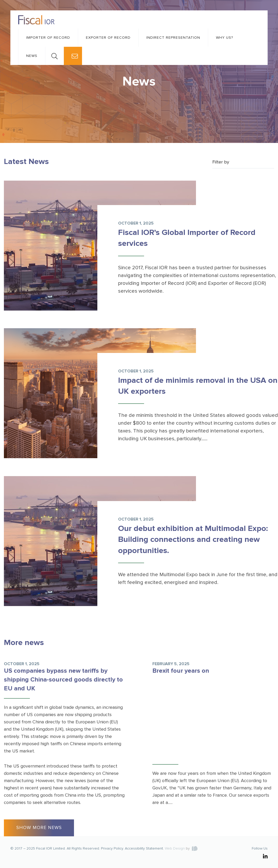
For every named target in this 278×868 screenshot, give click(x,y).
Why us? (225, 38)
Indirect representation (173, 38)
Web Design (175, 849)
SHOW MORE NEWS (39, 828)
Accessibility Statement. (144, 849)
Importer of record (48, 38)
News (32, 56)
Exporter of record (108, 38)
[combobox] (243, 162)
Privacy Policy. (112, 849)
